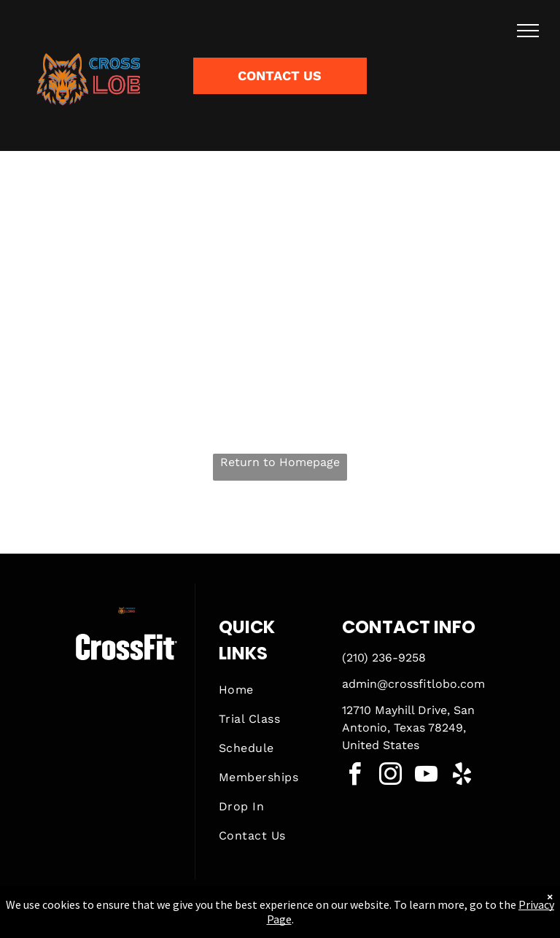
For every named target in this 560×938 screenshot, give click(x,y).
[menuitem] (271, 690)
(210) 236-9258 (384, 658)
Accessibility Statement (310, 923)
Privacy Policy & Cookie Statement (189, 923)
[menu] (528, 31)
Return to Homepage (280, 462)
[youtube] (427, 776)
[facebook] (355, 776)
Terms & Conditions (400, 923)
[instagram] (391, 776)
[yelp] (462, 776)
